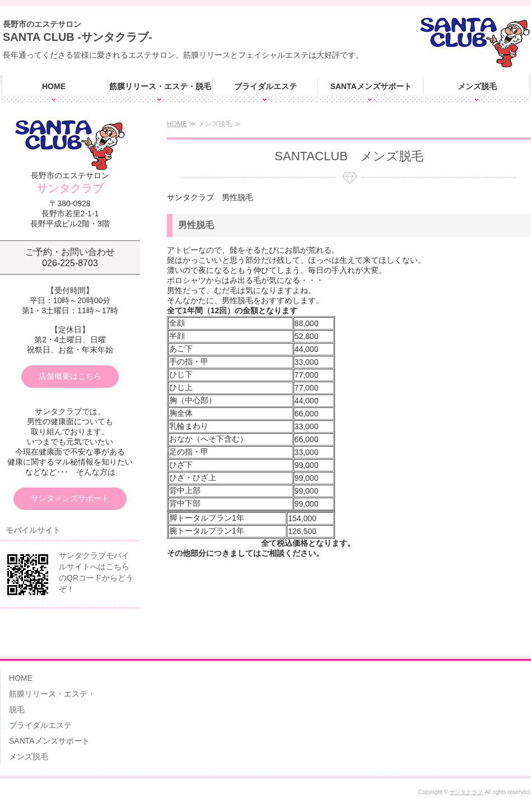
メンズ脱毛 (477, 86)
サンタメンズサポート (70, 498)
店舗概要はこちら (70, 376)
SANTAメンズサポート (371, 86)
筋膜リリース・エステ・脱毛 (160, 86)
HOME (54, 86)
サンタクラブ (466, 792)
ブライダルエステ (265, 86)
